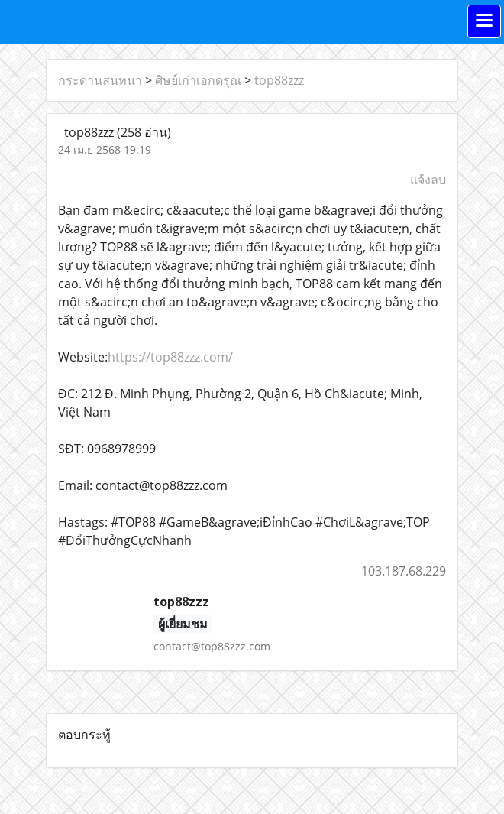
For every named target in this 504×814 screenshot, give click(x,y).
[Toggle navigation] (484, 21)
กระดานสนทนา (100, 80)
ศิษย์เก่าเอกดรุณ (198, 80)
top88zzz (279, 80)
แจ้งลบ (428, 180)
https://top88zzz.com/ (170, 357)
